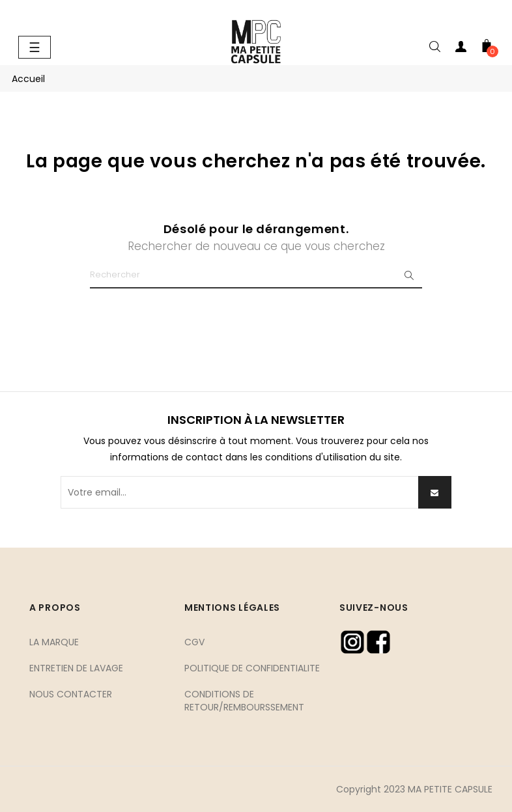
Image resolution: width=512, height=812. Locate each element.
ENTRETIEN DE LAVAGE (76, 668)
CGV (194, 642)
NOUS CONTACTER (71, 694)
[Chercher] (256, 275)
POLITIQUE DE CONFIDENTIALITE (252, 668)
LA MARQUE (54, 642)
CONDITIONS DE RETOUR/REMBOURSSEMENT (244, 701)
